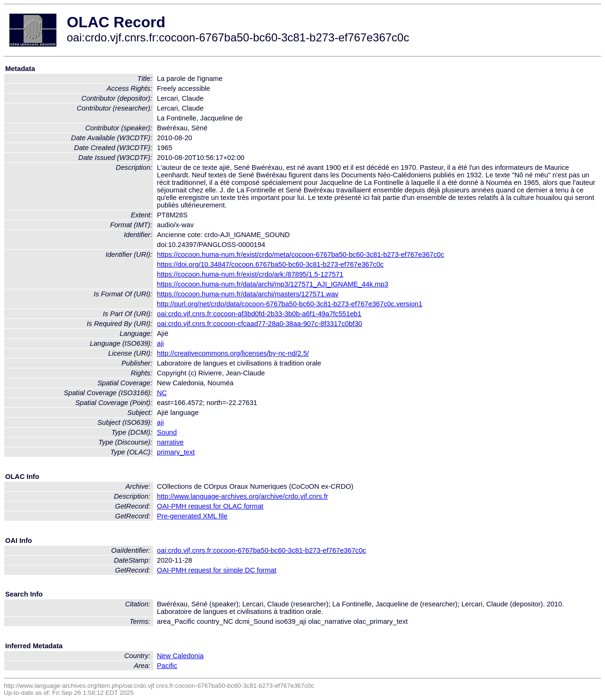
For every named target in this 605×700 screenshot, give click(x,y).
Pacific (167, 666)
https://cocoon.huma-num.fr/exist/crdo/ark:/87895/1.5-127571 (250, 274)
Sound (167, 432)
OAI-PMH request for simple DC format (217, 570)
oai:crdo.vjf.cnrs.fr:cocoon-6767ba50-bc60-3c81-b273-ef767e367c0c (262, 550)
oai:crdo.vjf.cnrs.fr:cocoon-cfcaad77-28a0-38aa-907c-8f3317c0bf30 (260, 324)
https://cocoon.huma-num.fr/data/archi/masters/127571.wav (248, 294)
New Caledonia (180, 656)
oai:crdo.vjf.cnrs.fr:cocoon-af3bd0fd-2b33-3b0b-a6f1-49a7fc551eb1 (259, 314)
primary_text (176, 452)
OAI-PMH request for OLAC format (210, 506)
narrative (170, 442)
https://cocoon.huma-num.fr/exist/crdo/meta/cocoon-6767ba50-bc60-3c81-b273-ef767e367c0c (301, 255)
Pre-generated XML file (192, 516)
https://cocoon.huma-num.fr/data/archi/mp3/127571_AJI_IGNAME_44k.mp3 (273, 284)
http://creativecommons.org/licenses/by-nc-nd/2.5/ (233, 353)
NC (162, 393)
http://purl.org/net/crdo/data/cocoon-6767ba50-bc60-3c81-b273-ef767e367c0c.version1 (290, 304)
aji (161, 343)
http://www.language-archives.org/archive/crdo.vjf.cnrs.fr (243, 496)
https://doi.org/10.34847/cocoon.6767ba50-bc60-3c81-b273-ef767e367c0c (270, 264)
